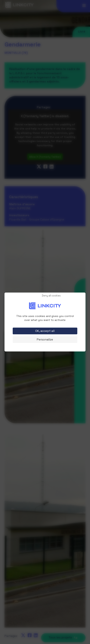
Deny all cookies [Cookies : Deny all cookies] (51, 296)
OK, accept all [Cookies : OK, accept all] (45, 331)
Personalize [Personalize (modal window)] (45, 339)
